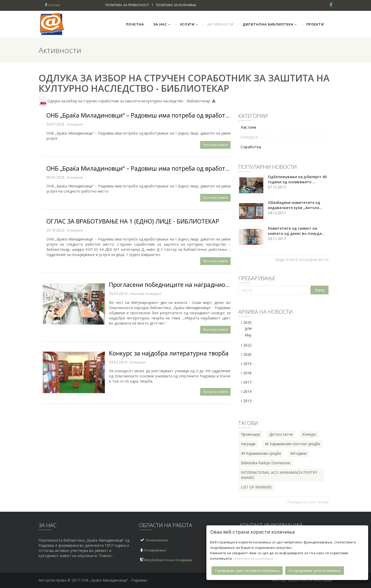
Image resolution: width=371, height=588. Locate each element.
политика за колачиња (253, 558)
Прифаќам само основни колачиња (247, 570)
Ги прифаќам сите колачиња (315, 570)
